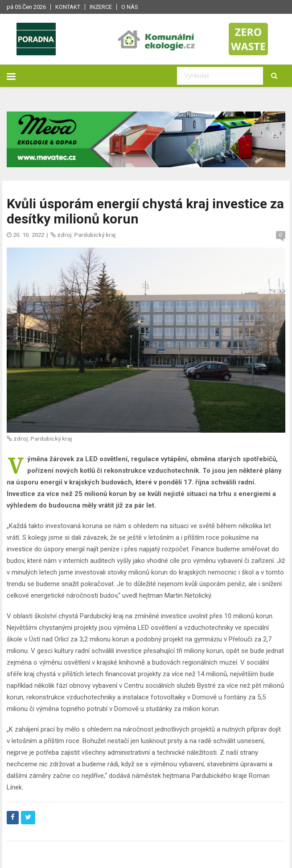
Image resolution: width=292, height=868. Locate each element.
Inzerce (101, 7)
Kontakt (68, 7)
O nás (130, 7)
